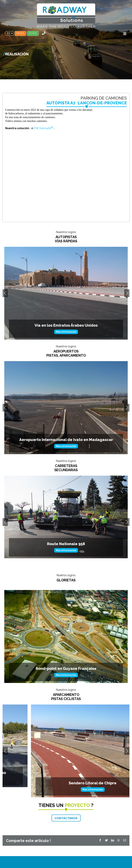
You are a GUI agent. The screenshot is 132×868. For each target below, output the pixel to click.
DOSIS (33, 33)
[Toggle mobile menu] (125, 34)
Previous (5, 302)
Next (127, 302)
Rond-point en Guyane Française (66, 677)
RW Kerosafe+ (44, 128)
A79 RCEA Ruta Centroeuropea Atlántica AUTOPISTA (66, 317)
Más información (66, 324)
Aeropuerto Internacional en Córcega (66, 448)
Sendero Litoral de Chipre (66, 791)
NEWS (20, 33)
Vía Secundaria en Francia (66, 562)
